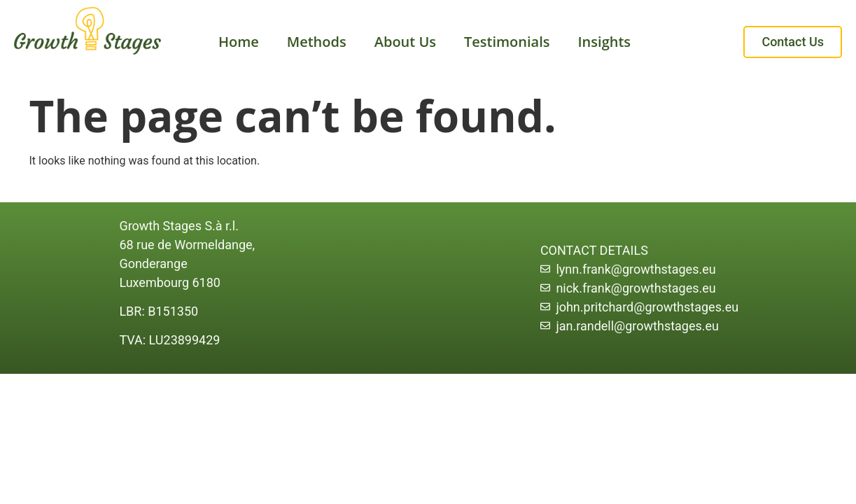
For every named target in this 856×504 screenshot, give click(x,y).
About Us (405, 42)
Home (239, 42)
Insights (605, 42)
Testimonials (507, 42)
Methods (317, 42)
